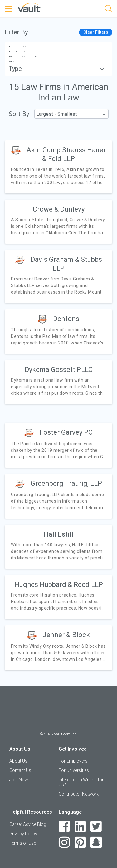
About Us (18, 761)
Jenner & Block (66, 635)
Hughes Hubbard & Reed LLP (59, 585)
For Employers (73, 761)
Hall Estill (58, 534)
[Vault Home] (29, 7)
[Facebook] (64, 827)
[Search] (109, 10)
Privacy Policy (23, 834)
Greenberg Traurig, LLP (66, 483)
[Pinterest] (80, 843)
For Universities (74, 770)
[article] (58, 167)
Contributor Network (79, 794)
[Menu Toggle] (9, 9)
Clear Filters (96, 32)
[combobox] (71, 114)
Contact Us (20, 770)
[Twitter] (96, 827)
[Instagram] (64, 843)
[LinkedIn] (80, 827)
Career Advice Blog (28, 824)
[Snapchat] (96, 843)
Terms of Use (23, 843)
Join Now (19, 780)
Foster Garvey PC (66, 432)
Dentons (66, 319)
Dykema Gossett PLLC (59, 370)
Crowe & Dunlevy (59, 209)
